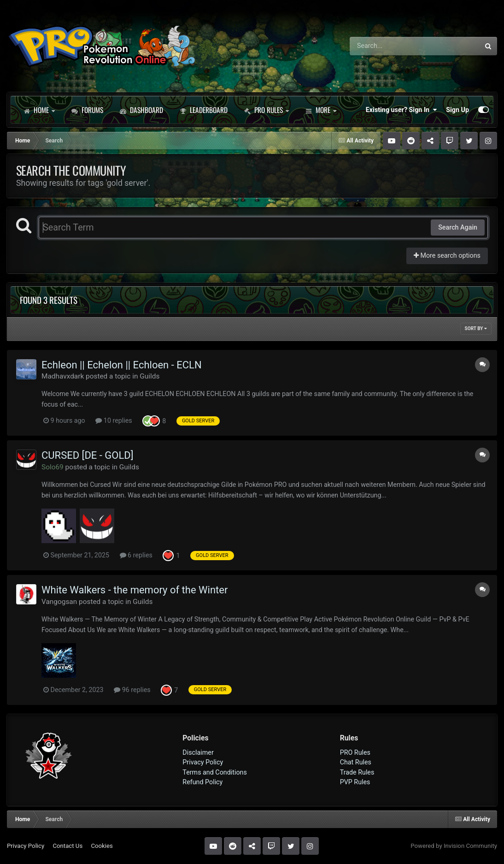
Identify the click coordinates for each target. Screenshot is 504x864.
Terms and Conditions (215, 772)
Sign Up (457, 110)
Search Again (458, 227)
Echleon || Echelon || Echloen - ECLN (122, 365)
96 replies (132, 690)
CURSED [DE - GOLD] (88, 455)
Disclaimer (198, 752)
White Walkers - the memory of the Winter (135, 590)
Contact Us (67, 846)
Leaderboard (204, 110)
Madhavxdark (63, 376)
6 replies (136, 555)
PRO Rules (267, 110)
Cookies (102, 846)
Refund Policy (202, 782)
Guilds (149, 376)
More (321, 110)
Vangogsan (59, 602)
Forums (87, 110)
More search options (447, 255)
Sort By (476, 328)
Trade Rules (357, 772)
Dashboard (141, 110)
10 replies (114, 420)
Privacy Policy (203, 762)
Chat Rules (356, 762)
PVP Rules (355, 782)
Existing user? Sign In (401, 110)
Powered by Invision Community (454, 846)
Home (39, 110)
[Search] (389, 46)
